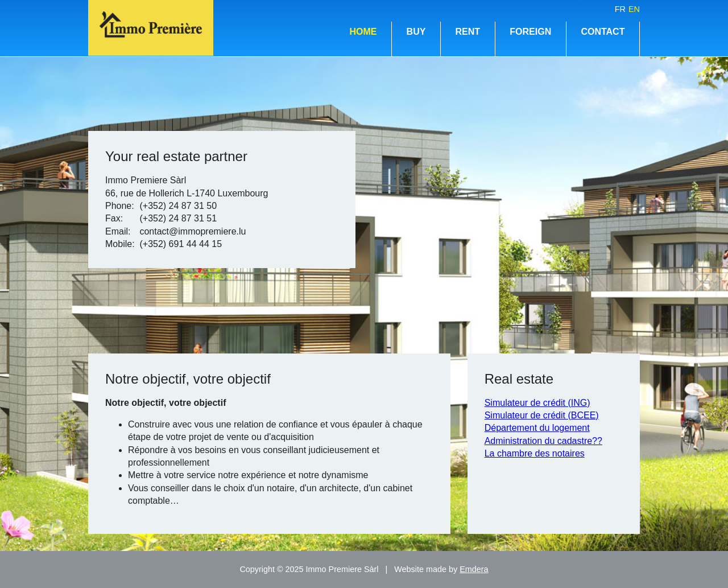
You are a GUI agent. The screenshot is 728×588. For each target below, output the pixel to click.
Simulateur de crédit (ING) (537, 403)
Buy (416, 32)
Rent (468, 32)
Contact (603, 32)
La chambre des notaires (535, 453)
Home (363, 32)
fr (620, 9)
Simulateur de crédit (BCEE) (542, 415)
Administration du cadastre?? (543, 441)
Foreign (530, 32)
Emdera (474, 569)
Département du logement (537, 428)
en (634, 9)
